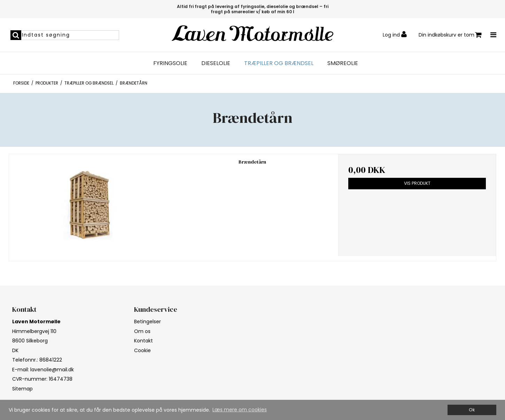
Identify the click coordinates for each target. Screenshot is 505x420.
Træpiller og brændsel (279, 63)
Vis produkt (417, 183)
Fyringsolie (170, 63)
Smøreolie (343, 63)
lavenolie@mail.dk (52, 370)
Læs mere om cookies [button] (240, 410)
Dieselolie (216, 63)
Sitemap (22, 389)
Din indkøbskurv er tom (450, 35)
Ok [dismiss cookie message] (472, 410)
